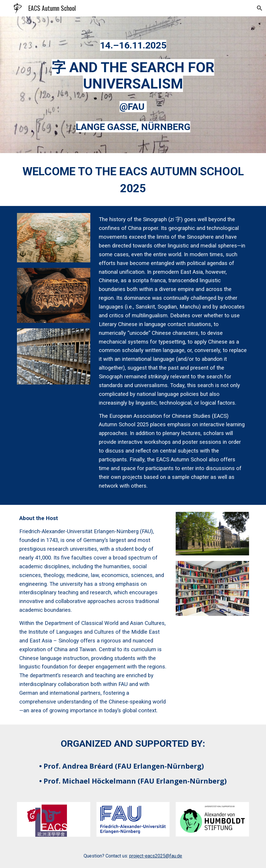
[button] (259, 8)
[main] (133, 44)
